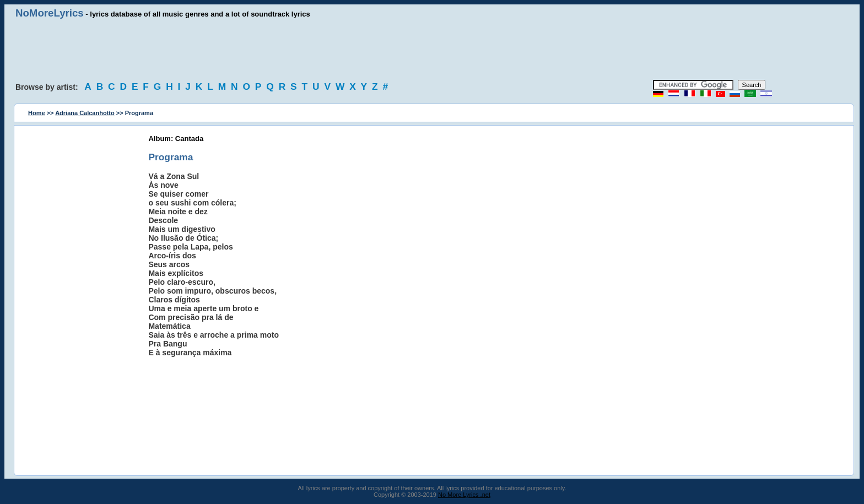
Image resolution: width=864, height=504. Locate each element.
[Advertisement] (432, 50)
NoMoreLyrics (50, 13)
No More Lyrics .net (464, 495)
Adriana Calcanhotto (85, 113)
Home (37, 113)
